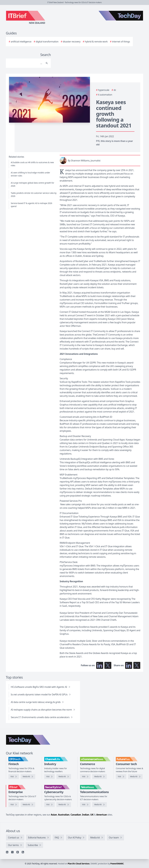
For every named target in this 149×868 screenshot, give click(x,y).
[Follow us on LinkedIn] (100, 665)
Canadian (76, 815)
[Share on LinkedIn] (129, 665)
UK (92, 815)
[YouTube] (18, 852)
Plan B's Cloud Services (79, 864)
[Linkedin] (7, 852)
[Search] (25, 63)
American (101, 815)
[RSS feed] (23, 852)
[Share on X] (137, 665)
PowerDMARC (117, 864)
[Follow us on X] (108, 665)
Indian (86, 815)
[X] (12, 852)
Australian (64, 815)
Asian (54, 815)
